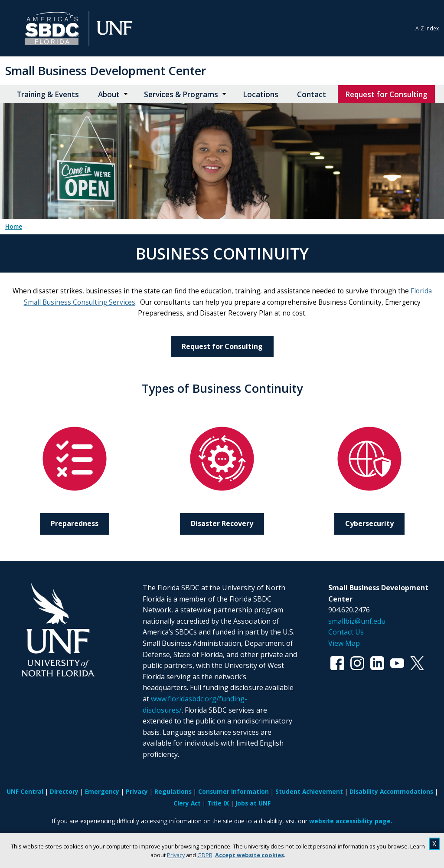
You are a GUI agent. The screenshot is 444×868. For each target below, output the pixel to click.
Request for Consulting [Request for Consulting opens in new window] (386, 94)
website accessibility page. (351, 821)
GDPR (205, 855)
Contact (312, 94)
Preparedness (75, 523)
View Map (344, 643)
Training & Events (48, 94)
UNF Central (25, 791)
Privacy (176, 855)
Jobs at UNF (253, 803)
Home (14, 227)
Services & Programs (181, 94)
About (109, 94)
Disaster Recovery (222, 523)
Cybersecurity (369, 523)
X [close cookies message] (434, 844)
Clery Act (187, 803)
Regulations (173, 791)
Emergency (102, 791)
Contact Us (346, 632)
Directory (64, 791)
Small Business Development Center (106, 71)
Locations (261, 94)
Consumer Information (233, 791)
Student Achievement (309, 791)
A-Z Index (427, 28)
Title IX (218, 803)
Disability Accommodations (391, 791)
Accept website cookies (250, 855)
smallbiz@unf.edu (357, 621)
